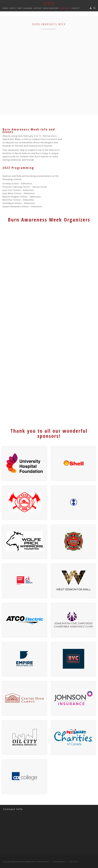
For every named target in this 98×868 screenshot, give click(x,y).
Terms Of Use (74, 862)
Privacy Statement (59, 862)
